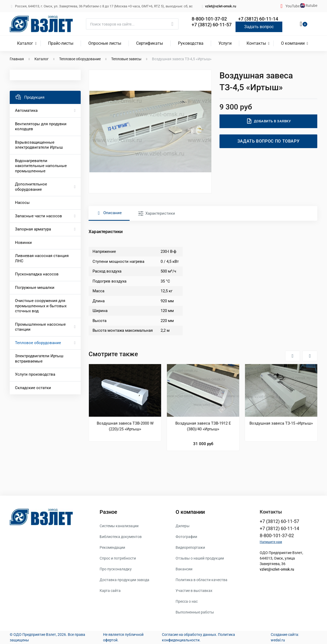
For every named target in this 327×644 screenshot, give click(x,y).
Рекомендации (112, 547)
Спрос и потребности (118, 558)
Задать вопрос (259, 27)
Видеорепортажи (190, 547)
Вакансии (184, 569)
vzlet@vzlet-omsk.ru (218, 6)
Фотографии (186, 537)
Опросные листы (105, 43)
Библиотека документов (121, 537)
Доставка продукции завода (124, 580)
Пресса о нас (187, 601)
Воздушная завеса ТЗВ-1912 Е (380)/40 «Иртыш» (203, 426)
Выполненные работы (195, 612)
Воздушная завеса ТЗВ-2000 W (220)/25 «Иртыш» (125, 426)
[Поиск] (132, 24)
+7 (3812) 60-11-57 (212, 25)
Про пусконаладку (116, 569)
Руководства (191, 43)
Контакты (256, 43)
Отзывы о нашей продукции (200, 558)
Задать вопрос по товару (269, 141)
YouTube (293, 6)
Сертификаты (150, 43)
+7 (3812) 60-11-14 (258, 19)
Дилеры (183, 526)
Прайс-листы (61, 43)
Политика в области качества (201, 580)
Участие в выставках (194, 591)
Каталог (25, 43)
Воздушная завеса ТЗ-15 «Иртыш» (281, 423)
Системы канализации (119, 526)
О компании (293, 43)
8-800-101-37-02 (209, 19)
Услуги (225, 43)
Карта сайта (110, 591)
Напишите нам (271, 542)
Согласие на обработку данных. (190, 635)
